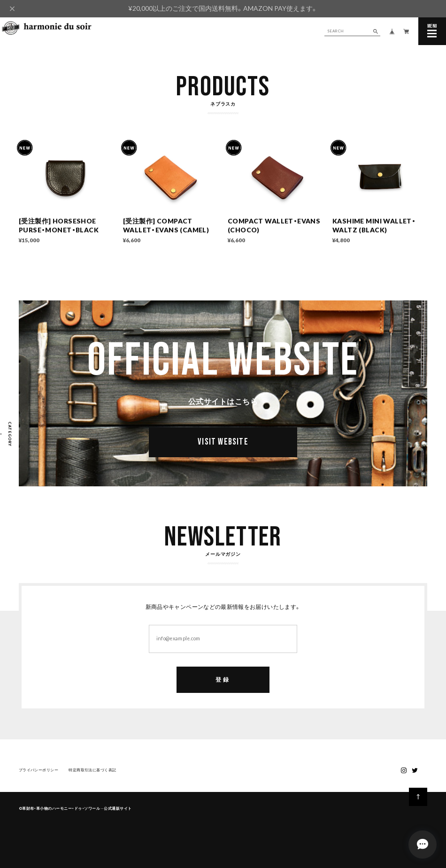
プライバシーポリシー (39, 774)
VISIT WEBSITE (223, 446)
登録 (223, 683)
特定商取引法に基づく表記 (92, 774)
